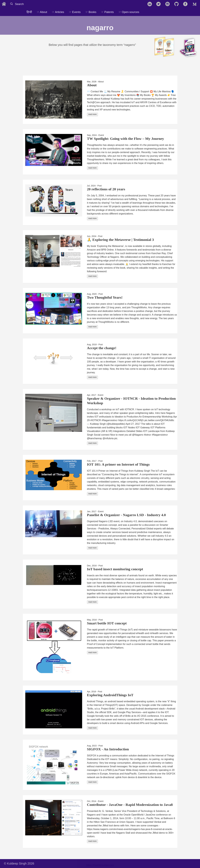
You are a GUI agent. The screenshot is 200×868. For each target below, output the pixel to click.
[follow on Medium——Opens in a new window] (195, 4)
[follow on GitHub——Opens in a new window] (177, 4)
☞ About (42, 12)
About (92, 85)
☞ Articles (58, 12)
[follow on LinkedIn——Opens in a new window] (151, 4)
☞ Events (75, 12)
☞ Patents (107, 12)
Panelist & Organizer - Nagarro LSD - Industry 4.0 (126, 515)
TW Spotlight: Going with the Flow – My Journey (125, 139)
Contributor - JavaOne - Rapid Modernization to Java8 (130, 805)
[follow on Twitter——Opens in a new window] (159, 4)
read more (92, 114)
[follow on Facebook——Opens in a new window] (186, 4)
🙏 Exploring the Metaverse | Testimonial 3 (120, 240)
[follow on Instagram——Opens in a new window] (169, 4)
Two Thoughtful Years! (105, 297)
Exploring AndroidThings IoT (110, 695)
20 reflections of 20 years (106, 189)
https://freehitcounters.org (100, 865)
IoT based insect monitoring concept (115, 569)
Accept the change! (102, 348)
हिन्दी (29, 12)
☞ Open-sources (129, 12)
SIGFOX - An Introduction (108, 749)
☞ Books (91, 12)
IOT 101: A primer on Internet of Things (118, 464)
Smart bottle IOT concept (107, 623)
